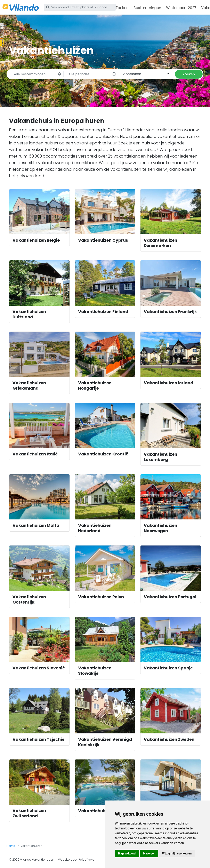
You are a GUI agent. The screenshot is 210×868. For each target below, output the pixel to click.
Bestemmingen (147, 8)
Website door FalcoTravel (77, 860)
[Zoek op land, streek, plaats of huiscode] (80, 7)
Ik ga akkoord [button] (127, 853)
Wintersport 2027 (181, 8)
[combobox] (145, 74)
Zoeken (122, 8)
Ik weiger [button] (149, 853)
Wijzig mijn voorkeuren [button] (177, 853)
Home (11, 846)
